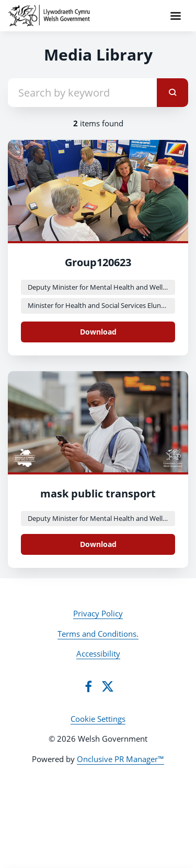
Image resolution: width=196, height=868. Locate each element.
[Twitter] (108, 686)
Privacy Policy (98, 613)
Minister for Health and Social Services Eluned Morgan (101, 305)
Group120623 (98, 262)
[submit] (172, 93)
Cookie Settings (98, 719)
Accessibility (98, 653)
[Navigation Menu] (176, 16)
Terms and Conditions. (98, 634)
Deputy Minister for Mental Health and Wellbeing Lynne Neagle (101, 287)
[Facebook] (88, 686)
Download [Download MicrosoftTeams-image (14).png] (98, 544)
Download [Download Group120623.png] (98, 332)
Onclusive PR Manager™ (120, 759)
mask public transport (98, 494)
